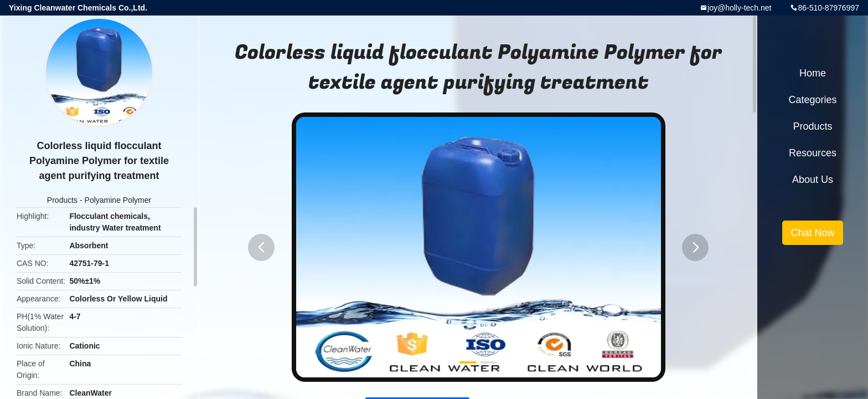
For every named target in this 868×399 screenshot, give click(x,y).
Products (62, 200)
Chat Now (812, 233)
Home (813, 73)
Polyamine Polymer (118, 200)
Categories (812, 100)
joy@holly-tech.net (739, 8)
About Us (813, 180)
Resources (813, 153)
